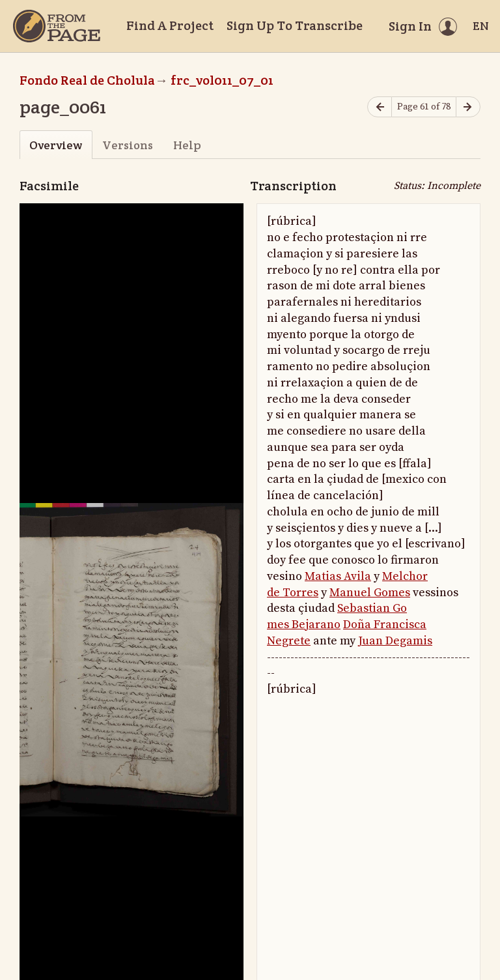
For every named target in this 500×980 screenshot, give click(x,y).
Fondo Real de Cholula (87, 80)
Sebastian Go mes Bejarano (337, 616)
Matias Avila (338, 576)
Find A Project (170, 25)
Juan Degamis (395, 641)
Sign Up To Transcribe (295, 25)
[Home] (57, 26)
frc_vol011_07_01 (222, 80)
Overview (56, 145)
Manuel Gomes (370, 593)
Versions (128, 145)
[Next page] (468, 107)
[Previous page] (380, 107)
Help (187, 145)
